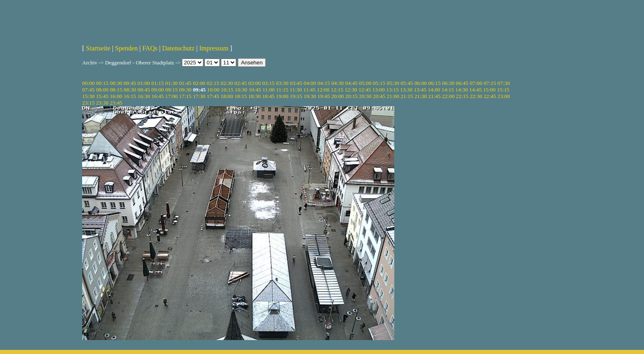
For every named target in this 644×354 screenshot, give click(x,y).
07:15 (490, 83)
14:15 (448, 90)
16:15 (130, 96)
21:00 (393, 96)
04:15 (324, 83)
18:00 (227, 96)
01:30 (171, 83)
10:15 (227, 90)
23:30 (102, 103)
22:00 (448, 96)
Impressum (214, 48)
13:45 (420, 90)
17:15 (185, 96)
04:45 (351, 83)
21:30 (421, 96)
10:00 (213, 90)
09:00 (158, 90)
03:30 (282, 83)
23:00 (504, 96)
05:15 (379, 83)
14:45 (476, 90)
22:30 (476, 96)
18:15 (241, 96)
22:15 (462, 96)
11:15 (282, 90)
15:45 (102, 96)
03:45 (296, 83)
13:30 (406, 90)
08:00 (102, 90)
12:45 (365, 90)
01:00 (144, 83)
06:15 (435, 83)
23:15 (88, 103)
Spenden (126, 48)
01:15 (158, 83)
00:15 (102, 83)
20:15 (351, 96)
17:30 (199, 96)
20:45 (379, 96)
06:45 (462, 83)
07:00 (476, 83)
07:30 (504, 83)
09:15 (171, 90)
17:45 (213, 96)
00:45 (130, 83)
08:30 (130, 90)
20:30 (365, 96)
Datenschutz (178, 48)
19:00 (282, 96)
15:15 (503, 90)
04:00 (310, 83)
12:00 (323, 90)
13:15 (392, 90)
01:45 (185, 83)
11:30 (296, 90)
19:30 (310, 96)
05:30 (393, 83)
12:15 (337, 90)
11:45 (310, 90)
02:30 (227, 83)
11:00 (269, 90)
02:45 (241, 83)
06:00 (421, 83)
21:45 (435, 96)
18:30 (254, 96)
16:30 (144, 96)
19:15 (296, 96)
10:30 (241, 90)
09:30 (185, 90)
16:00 (116, 96)
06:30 (448, 83)
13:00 (379, 90)
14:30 (462, 90)
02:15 (213, 83)
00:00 (88, 83)
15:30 (88, 96)
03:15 (268, 83)
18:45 (268, 96)
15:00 (489, 90)
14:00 (434, 90)
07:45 (88, 90)
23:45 (116, 103)
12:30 (351, 90)
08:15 (116, 90)
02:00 (199, 83)
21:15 (407, 96)
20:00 (338, 96)
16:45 (158, 96)
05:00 (365, 83)
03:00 (254, 83)
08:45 (144, 90)
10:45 (255, 90)
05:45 (407, 83)
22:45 (490, 96)
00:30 (116, 83)
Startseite (98, 48)
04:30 (338, 83)
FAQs (150, 48)
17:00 (171, 96)
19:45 (324, 96)
